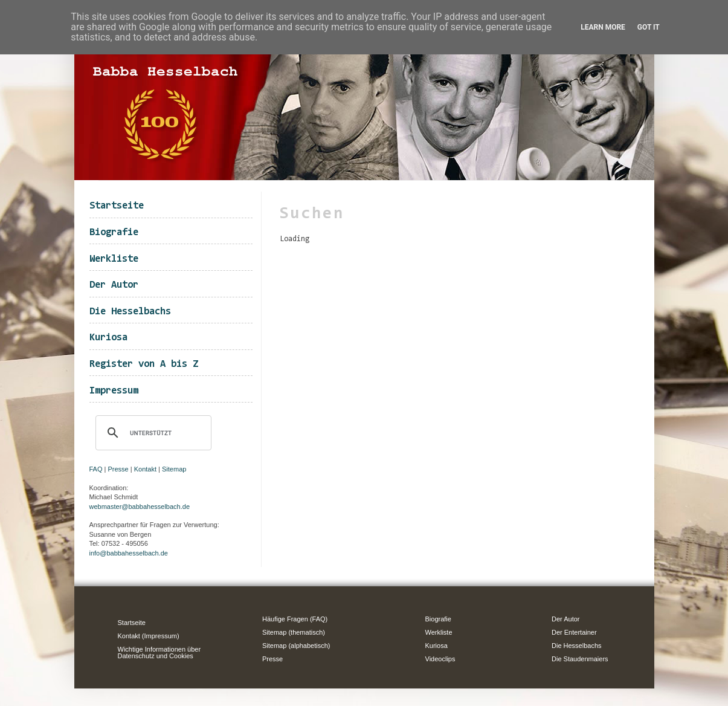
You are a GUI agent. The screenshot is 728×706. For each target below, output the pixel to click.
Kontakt (145, 469)
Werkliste (114, 259)
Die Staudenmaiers (580, 659)
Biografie (114, 232)
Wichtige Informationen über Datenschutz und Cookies (159, 653)
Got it (649, 27)
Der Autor (114, 285)
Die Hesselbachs (130, 312)
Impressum (114, 391)
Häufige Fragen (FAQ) (295, 619)
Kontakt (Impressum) (149, 636)
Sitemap (174, 469)
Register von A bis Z (144, 364)
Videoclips (440, 659)
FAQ (96, 469)
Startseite (117, 206)
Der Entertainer (574, 632)
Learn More (603, 27)
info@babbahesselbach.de (129, 553)
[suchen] (152, 433)
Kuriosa (108, 338)
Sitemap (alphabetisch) (296, 646)
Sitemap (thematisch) (294, 632)
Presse (118, 469)
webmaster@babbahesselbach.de (140, 507)
